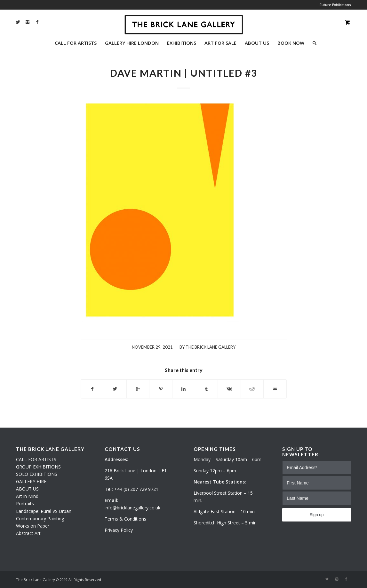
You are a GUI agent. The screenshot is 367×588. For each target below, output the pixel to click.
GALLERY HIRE (31, 481)
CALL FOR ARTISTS (36, 459)
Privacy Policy (119, 530)
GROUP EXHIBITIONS (38, 467)
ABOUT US (27, 489)
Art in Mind (27, 496)
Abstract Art (28, 533)
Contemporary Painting (40, 518)
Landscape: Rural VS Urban (44, 511)
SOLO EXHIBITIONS (37, 474)
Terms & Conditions (125, 519)
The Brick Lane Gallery (211, 347)
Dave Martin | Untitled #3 (184, 73)
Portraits (25, 503)
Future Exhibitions (335, 5)
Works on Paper (33, 526)
